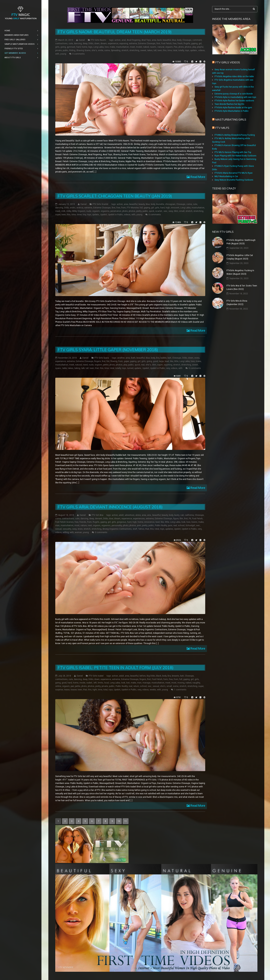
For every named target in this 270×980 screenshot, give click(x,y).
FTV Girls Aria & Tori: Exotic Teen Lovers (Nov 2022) (242, 287)
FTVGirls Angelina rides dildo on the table (234, 76)
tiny (84, 215)
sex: (166, 211)
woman (78, 532)
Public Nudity (161, 525)
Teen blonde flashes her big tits (229, 104)
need (85, 365)
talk (83, 368)
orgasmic (106, 525)
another (121, 358)
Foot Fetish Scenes (64, 522)
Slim (176, 211)
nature (84, 525)
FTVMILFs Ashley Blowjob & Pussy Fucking (235, 135)
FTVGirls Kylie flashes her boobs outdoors (234, 101)
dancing (78, 44)
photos (188, 47)
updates (169, 529)
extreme (133, 44)
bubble (164, 358)
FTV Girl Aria (98, 515)
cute (71, 44)
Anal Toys (146, 40)
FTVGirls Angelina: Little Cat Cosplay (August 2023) (240, 257)
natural (161, 47)
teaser (74, 690)
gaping (194, 44)
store (80, 529)
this (165, 50)
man (57, 525)
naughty (196, 683)
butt (169, 358)
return (136, 686)
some (107, 50)
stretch (125, 50)
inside (82, 683)
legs (90, 47)
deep (85, 44)
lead (167, 361)
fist (108, 361)
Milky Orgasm (79, 211)
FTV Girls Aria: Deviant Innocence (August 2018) (110, 507)
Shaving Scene (83, 50)
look (183, 522)
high (168, 208)
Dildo (91, 44)
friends (83, 522)
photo (181, 47)
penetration (116, 211)
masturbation (122, 47)
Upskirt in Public (115, 215)
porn (139, 525)
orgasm (169, 47)
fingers (98, 361)
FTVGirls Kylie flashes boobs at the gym (233, 108)
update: (194, 50)
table (65, 368)
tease (67, 690)
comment (197, 40)
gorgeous (122, 522)
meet (132, 47)
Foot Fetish (166, 44)
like (172, 361)
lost (128, 683)
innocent (175, 208)
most (77, 525)
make (112, 47)
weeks (153, 690)
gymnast (71, 47)
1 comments (180, 690)
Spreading (116, 50)
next (90, 525)
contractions (61, 44)
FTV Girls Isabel (96, 676)
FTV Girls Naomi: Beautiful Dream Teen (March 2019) (115, 32)
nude (89, 211)
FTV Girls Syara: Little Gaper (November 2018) (108, 350)
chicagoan (170, 204)
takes (150, 50)
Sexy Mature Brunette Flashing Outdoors (234, 180)
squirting (168, 365)
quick (152, 211)
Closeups (187, 40)
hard (79, 47)
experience (113, 44)
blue (174, 40)
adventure (130, 515)
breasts (176, 676)
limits (100, 683)
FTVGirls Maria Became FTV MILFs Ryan (234, 173)
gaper (126, 361)
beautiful (167, 40)
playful (200, 47)
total (175, 50)
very (168, 368)
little (176, 361)
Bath (133, 358)
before (143, 676)
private (58, 50)
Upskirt (104, 215)
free (175, 44)
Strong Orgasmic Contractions (117, 529)
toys (187, 50)
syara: (58, 368)
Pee (176, 47)
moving (181, 683)
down (97, 44)
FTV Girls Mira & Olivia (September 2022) (237, 303)
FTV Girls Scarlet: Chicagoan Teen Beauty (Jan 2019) (115, 196)
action (118, 40)
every (197, 358)
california (189, 515)
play (194, 47)
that (97, 368)
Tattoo (141, 529)
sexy (171, 211)
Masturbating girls (231, 119)
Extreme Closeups (147, 44)
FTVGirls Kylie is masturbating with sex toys (235, 97)
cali (182, 515)
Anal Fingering (134, 40)
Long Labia (99, 47)
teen (160, 50)
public (65, 50)
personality (117, 525)
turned (130, 368)
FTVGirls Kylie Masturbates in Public (232, 111)
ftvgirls (187, 44)
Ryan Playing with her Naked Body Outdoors (235, 156)
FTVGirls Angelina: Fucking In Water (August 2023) (240, 272)
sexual (58, 529)
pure (170, 525)
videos (202, 50)
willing (66, 532)
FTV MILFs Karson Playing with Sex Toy (233, 152)
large (161, 361)
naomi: (153, 47)
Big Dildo (151, 676)
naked (146, 47)
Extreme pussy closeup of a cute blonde (234, 94)
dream (104, 44)
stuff (135, 529)
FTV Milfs (222, 128)
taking (77, 368)
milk (63, 211)
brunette (160, 204)
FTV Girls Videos (228, 62)
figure (176, 519)
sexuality (67, 529)
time (170, 50)
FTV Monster (133, 208)
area (154, 40)
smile (101, 50)
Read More (198, 177)
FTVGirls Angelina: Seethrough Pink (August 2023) (241, 242)
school (181, 525)
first (158, 44)
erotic (73, 208)
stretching (134, 50)
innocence (149, 522)
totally (181, 50)
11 (126, 821)
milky (69, 211)
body (179, 40)
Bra (158, 358)
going (63, 47)
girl (200, 44)
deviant (99, 519)
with (57, 54)
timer (79, 215)
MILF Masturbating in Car (226, 176)
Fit (190, 519)
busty (177, 515)
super (58, 215)
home (84, 47)
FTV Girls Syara (102, 358)
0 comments (79, 54)
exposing (124, 44)
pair (72, 686)
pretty (139, 211)
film (181, 519)
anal (124, 40)
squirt (160, 365)
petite (106, 365)
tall (155, 50)
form (166, 679)
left (95, 683)
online (58, 686)
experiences (139, 519)
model (139, 47)
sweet (143, 50)
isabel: (89, 683)
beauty (142, 204)
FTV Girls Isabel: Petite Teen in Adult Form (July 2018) (116, 668)
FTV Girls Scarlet (100, 204)
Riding (72, 50)
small (182, 211)
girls (57, 47)
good (155, 361)
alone (138, 515)
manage (146, 683)
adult (121, 515)
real (143, 365)
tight (95, 690)
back (159, 40)
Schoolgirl (190, 525)
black (159, 676)
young (63, 54)
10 (119, 821)
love (107, 47)
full (141, 208)
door (111, 519)
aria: (149, 515)
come (189, 204)
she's (94, 50)
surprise (59, 690)
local (106, 683)
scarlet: (159, 211)
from (124, 208)
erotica (80, 208)
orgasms (105, 211)
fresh (180, 44)
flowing (114, 361)
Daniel (82, 40)
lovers (194, 522)
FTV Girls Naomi (98, 40)
